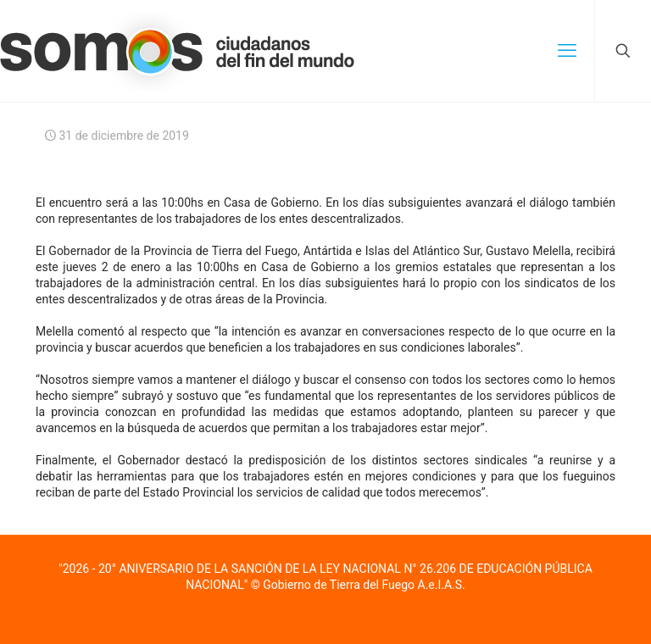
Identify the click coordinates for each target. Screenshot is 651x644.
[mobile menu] (567, 51)
